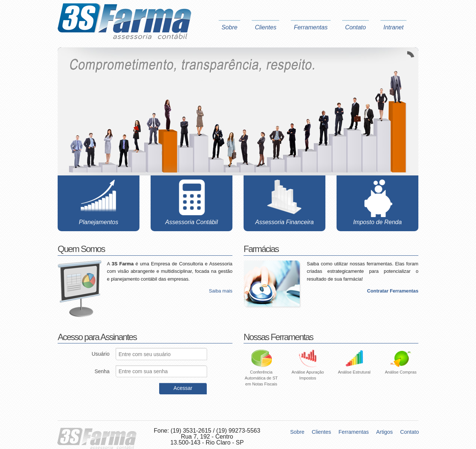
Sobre (230, 27)
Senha (102, 371)
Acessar (183, 388)
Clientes (266, 27)
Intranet (393, 27)
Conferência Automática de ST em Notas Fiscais (261, 371)
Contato (356, 27)
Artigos (385, 432)
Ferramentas (311, 27)
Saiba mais (221, 291)
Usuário (100, 354)
